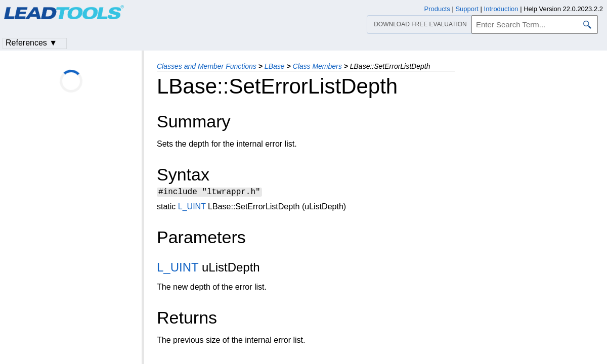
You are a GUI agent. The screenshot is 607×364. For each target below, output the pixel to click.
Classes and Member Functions (207, 66)
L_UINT (192, 208)
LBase (275, 66)
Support (467, 9)
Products (437, 9)
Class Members (317, 66)
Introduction (501, 9)
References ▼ (31, 43)
